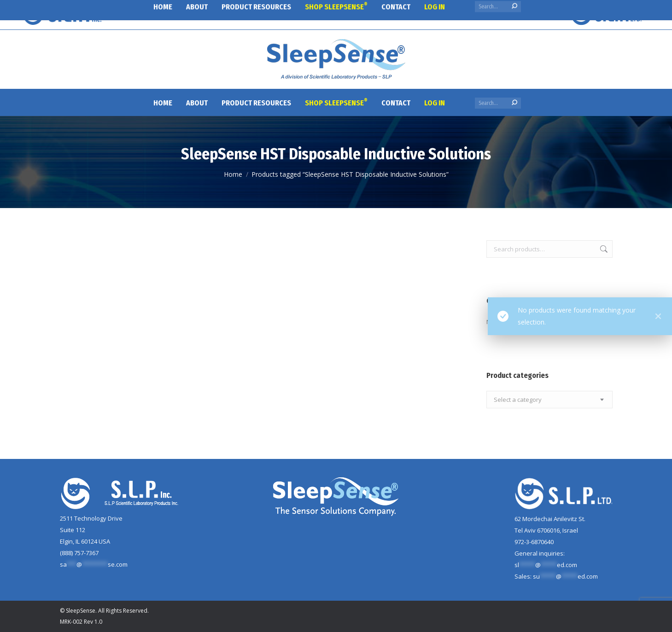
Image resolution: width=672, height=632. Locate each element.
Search (603, 249)
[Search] (498, 103)
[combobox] (549, 400)
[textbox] (518, 400)
